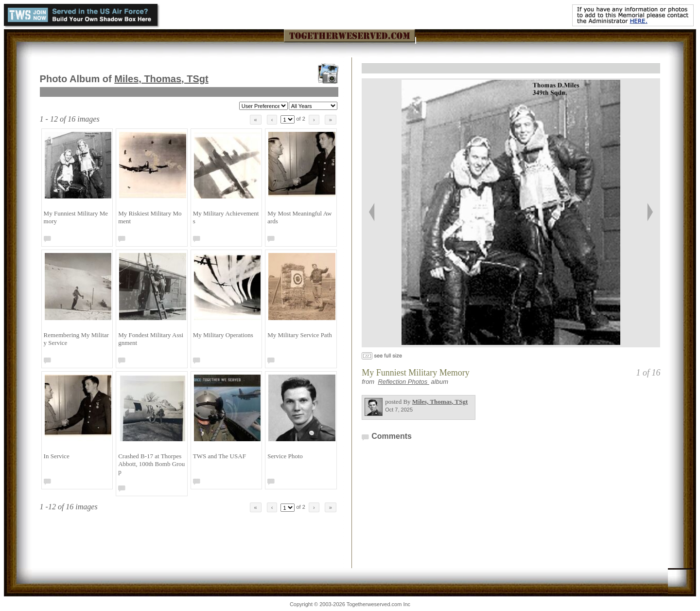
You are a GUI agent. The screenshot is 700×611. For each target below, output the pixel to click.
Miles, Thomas (161, 79)
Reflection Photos (403, 382)
